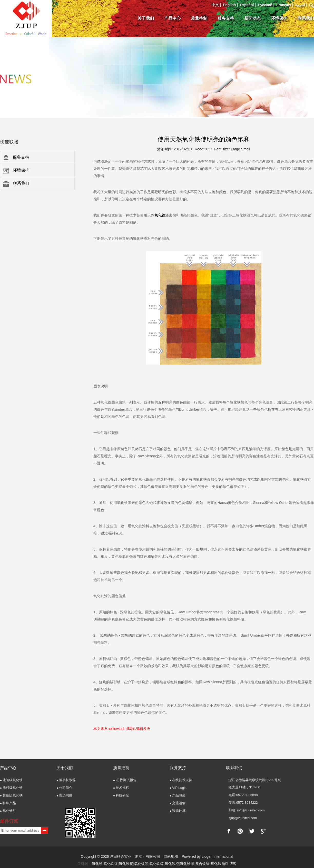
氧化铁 (160, 215)
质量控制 (199, 18)
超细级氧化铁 (13, 795)
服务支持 (226, 18)
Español (247, 5)
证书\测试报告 (126, 780)
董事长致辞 (67, 780)
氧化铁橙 (172, 864)
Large (235, 149)
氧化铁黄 (126, 864)
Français (284, 5)
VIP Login (179, 788)
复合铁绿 (202, 864)
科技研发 (122, 795)
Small (246, 149)
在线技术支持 (182, 780)
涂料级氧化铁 (13, 788)
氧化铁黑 (141, 864)
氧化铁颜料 (220, 864)
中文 (215, 5)
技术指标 (122, 788)
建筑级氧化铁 (13, 780)
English (229, 5)
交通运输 (179, 803)
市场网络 (66, 795)
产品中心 (172, 18)
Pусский (265, 5)
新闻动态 (252, 18)
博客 (233, 864)
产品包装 (179, 795)
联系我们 (306, 18)
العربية (300, 5)
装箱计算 (179, 811)
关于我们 (146, 18)
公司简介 (66, 788)
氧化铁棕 (156, 864)
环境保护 (279, 18)
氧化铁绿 (187, 864)
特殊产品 (9, 803)
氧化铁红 (9, 811)
